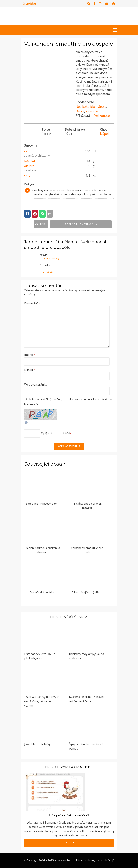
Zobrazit (69, 843)
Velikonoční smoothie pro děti (87, 550)
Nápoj (104, 134)
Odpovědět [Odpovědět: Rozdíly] (47, 272)
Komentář (32, 303)
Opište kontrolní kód (56, 433)
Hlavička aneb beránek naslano (87, 506)
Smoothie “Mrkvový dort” (42, 504)
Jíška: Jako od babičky (37, 744)
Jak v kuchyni (64, 860)
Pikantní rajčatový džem (87, 592)
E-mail (30, 370)
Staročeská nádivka (42, 592)
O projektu (29, 3)
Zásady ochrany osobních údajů (95, 860)
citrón (28, 175)
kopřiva (29, 161)
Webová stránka (36, 385)
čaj (26, 151)
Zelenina (92, 111)
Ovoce (80, 111)
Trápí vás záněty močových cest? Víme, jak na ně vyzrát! (42, 701)
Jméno (30, 355)
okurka (29, 166)
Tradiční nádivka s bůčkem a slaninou (42, 550)
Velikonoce (102, 116)
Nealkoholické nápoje (91, 107)
